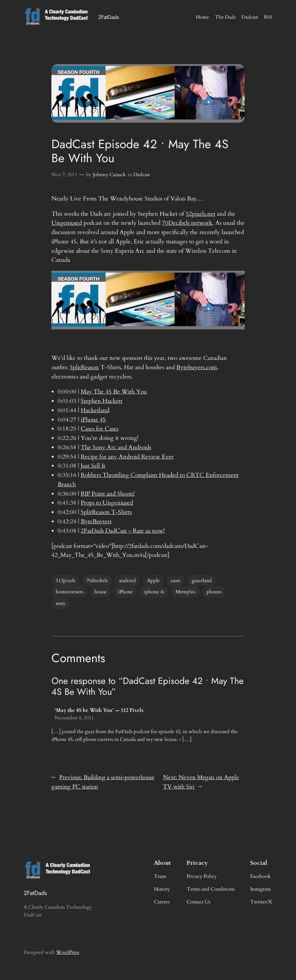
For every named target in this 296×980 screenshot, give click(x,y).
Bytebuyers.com (197, 367)
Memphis (185, 592)
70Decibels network (187, 223)
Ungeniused (67, 223)
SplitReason (84, 367)
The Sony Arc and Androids (116, 447)
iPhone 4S (93, 420)
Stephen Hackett (102, 401)
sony (61, 603)
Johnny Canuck (109, 175)
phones (214, 592)
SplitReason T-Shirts (106, 512)
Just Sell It (93, 466)
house (100, 592)
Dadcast (142, 175)
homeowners (69, 592)
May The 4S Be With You (114, 392)
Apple (153, 581)
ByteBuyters (96, 521)
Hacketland (95, 410)
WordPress (68, 952)
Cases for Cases (100, 429)
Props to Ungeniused (107, 503)
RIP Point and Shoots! (108, 494)
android (127, 581)
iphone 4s (154, 592)
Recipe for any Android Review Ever (127, 457)
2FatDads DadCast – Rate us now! (123, 531)
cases (176, 581)
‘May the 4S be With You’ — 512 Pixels (99, 710)
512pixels (65, 581)
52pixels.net (201, 214)
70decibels (97, 581)
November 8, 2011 (74, 718)
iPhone (125, 592)
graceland (202, 581)
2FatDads (109, 17)
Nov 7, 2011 (64, 175)
